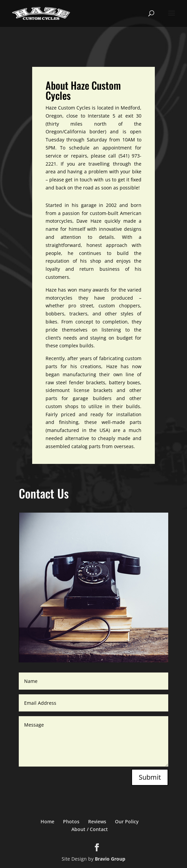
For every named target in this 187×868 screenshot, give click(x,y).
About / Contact (90, 829)
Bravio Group (110, 859)
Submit (150, 777)
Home (47, 821)
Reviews (97, 821)
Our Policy (127, 821)
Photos (71, 821)
